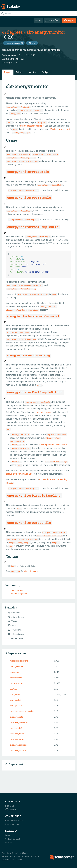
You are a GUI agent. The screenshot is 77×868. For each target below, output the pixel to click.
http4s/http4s (17, 683)
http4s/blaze (16, 678)
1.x (23, 59)
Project (8, 72)
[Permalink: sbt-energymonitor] (5, 95)
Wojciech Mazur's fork (60, 129)
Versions (33, 72)
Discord (10, 810)
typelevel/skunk (17, 739)
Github (10, 806)
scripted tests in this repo (32, 126)
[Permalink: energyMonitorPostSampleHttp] (5, 233)
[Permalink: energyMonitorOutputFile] (5, 529)
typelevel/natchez (18, 734)
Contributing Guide (19, 594)
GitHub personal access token (53, 445)
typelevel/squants (18, 750)
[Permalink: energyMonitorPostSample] (5, 204)
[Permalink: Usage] (5, 148)
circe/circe (15, 672)
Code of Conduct (17, 590)
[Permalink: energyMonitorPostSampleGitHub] (5, 399)
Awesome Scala (52, 20)
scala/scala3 (15, 700)
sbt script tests (31, 571)
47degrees (12, 32)
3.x (20, 55)
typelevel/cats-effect (19, 722)
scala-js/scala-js (17, 706)
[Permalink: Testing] (5, 563)
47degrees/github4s (19, 661)
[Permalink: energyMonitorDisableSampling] (5, 502)
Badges (46, 72)
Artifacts (20, 72)
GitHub (32, 43)
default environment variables (20, 474)
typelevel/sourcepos (19, 745)
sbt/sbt (13, 689)
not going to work (45, 412)
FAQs (8, 835)
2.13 (26, 55)
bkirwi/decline (16, 666)
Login (69, 20)
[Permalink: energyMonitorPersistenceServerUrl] (5, 322)
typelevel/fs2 (16, 728)
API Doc (38, 20)
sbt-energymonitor (46, 32)
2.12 (33, 55)
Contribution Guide (14, 821)
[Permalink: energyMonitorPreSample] (5, 178)
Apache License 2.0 (14, 43)
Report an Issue (12, 824)
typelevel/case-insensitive (22, 711)
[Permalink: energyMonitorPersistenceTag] (5, 361)
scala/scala (15, 694)
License (9, 842)
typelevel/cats (16, 717)
